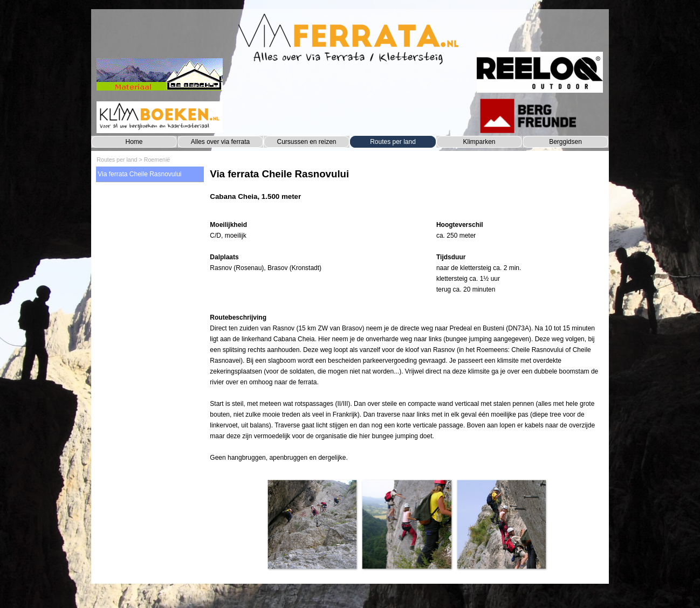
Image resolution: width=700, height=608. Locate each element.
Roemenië (157, 160)
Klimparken (479, 142)
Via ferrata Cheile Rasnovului (139, 174)
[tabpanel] (406, 190)
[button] (312, 524)
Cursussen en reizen (306, 142)
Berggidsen (565, 142)
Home (134, 142)
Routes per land (393, 142)
